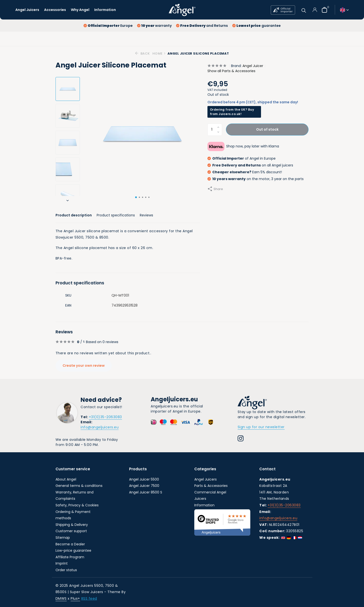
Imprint (62, 563)
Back (143, 53)
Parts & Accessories (211, 486)
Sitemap (63, 538)
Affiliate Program (70, 557)
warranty (154, 26)
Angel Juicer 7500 (144, 486)
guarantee (257, 26)
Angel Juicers (27, 10)
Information (105, 10)
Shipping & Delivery (72, 525)
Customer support (71, 531)
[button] (136, 197)
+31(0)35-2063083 (105, 417)
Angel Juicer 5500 (144, 479)
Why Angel (80, 10)
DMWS (61, 598)
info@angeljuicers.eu (100, 427)
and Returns (202, 26)
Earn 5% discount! (245, 172)
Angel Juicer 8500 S (146, 492)
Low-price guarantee (73, 550)
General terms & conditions (79, 486)
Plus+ (75, 598)
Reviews (146, 215)
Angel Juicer (253, 66)
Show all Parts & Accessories (231, 71)
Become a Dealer (70, 544)
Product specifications (116, 215)
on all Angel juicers (250, 165)
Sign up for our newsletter (261, 427)
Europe (108, 26)
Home (159, 53)
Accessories (55, 10)
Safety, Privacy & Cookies (77, 505)
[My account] (315, 10)
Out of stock (267, 129)
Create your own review (84, 366)
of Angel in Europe (242, 158)
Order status (66, 570)
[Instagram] (241, 439)
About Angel (66, 479)
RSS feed (89, 598)
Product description (74, 215)
